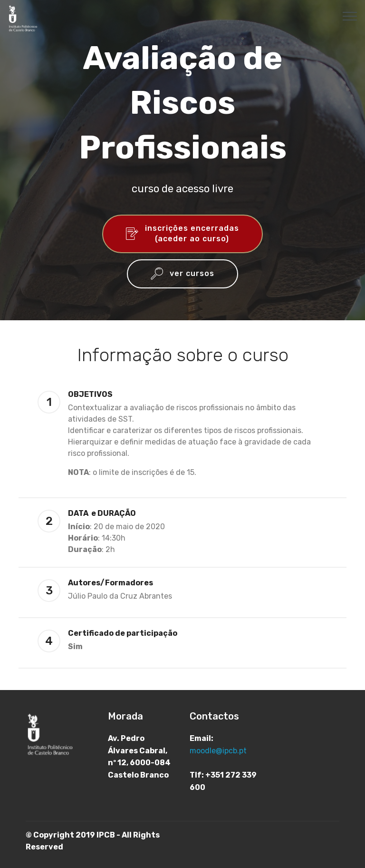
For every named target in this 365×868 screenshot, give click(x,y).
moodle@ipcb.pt (218, 751)
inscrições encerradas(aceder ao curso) (182, 233)
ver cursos (182, 274)
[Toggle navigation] (350, 16)
